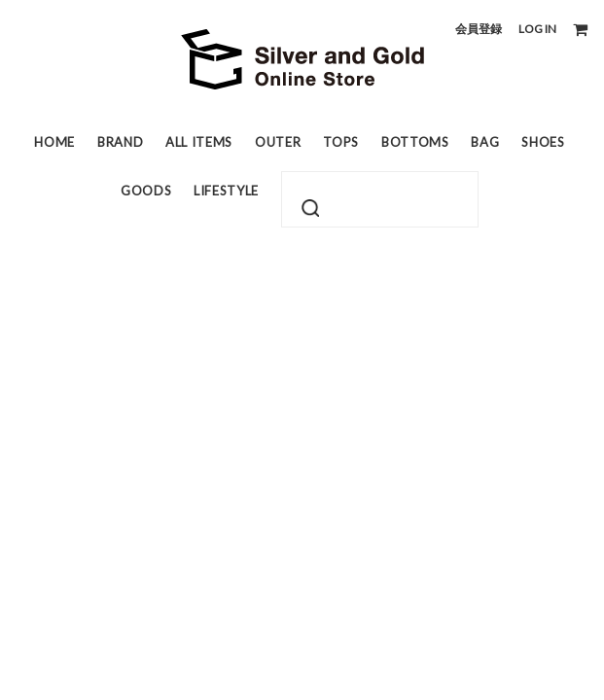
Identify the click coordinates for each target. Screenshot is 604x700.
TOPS (341, 142)
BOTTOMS (415, 142)
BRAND (120, 142)
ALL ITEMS (199, 142)
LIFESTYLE (226, 191)
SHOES (543, 142)
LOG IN (537, 29)
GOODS (146, 191)
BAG (485, 142)
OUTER (278, 142)
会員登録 (479, 29)
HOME (54, 142)
